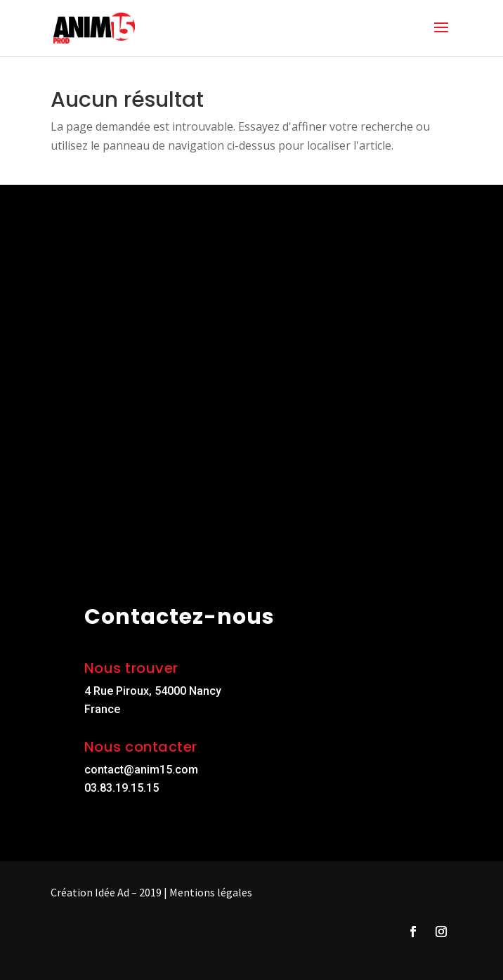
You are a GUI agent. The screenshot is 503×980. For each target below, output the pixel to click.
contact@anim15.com (141, 770)
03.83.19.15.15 (122, 788)
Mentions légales (211, 892)
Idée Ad (112, 892)
